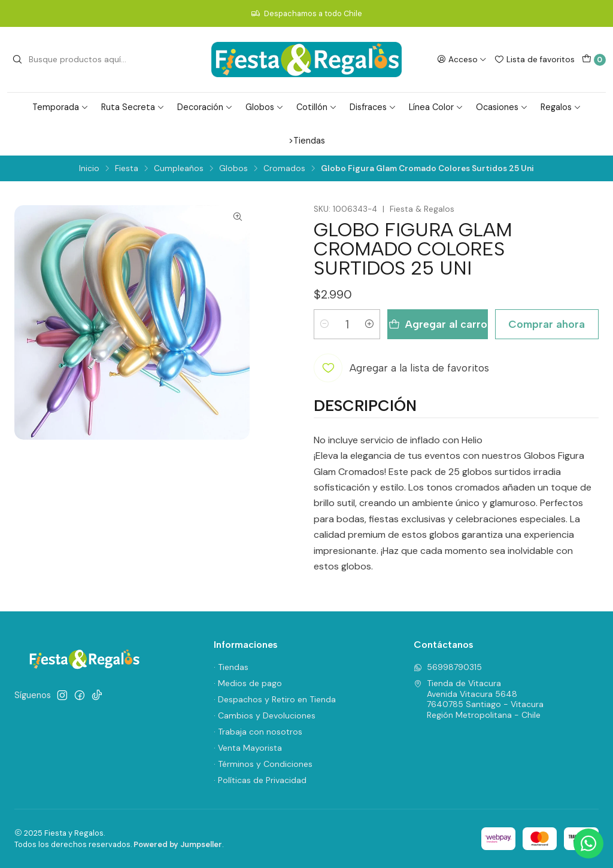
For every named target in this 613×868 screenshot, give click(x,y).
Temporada (60, 107)
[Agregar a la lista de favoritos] (401, 368)
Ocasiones (502, 107)
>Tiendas (307, 141)
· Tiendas (231, 667)
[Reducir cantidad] (324, 324)
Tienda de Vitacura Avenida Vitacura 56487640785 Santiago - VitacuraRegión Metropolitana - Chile (479, 699)
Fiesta (127, 169)
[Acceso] (462, 59)
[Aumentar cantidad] (369, 324)
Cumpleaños (179, 169)
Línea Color (436, 107)
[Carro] (594, 60)
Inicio (89, 169)
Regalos (561, 107)
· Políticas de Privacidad (260, 780)
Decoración (205, 107)
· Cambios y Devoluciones (265, 715)
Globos (265, 107)
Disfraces (373, 107)
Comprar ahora (547, 324)
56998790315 (448, 667)
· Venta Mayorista (248, 748)
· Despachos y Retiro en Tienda (275, 699)
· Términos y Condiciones (263, 764)
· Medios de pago (248, 683)
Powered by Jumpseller (178, 844)
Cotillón (317, 107)
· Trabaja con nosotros (258, 732)
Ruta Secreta (133, 107)
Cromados (284, 169)
